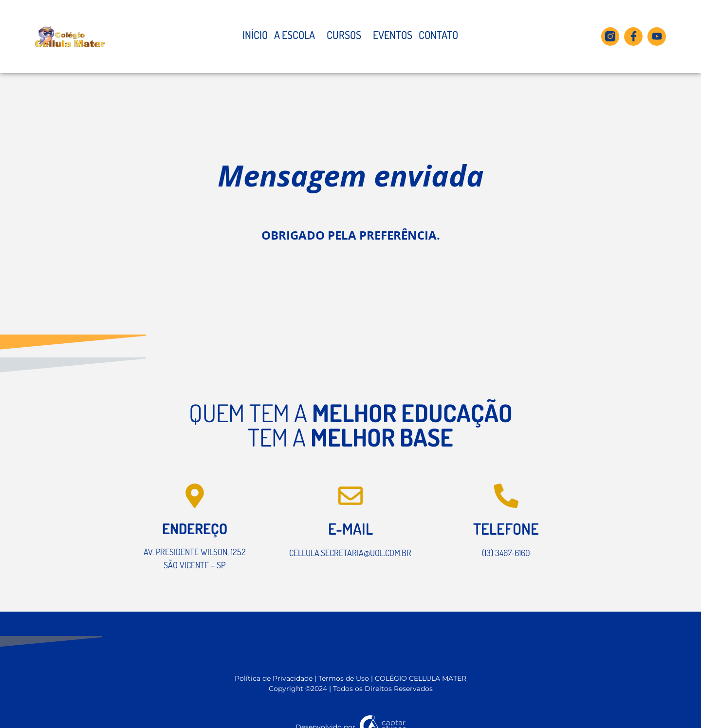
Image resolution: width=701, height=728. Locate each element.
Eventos (393, 35)
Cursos (347, 35)
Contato (438, 35)
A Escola (297, 35)
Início (255, 35)
